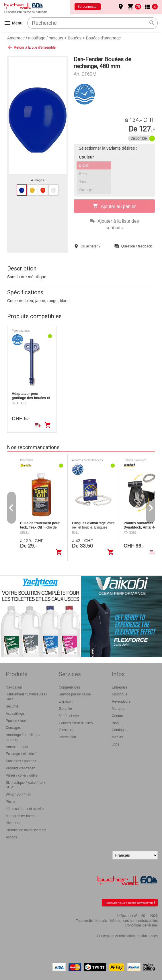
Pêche (11, 802)
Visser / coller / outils (22, 775)
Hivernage (14, 823)
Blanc (84, 165)
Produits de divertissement (26, 830)
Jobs (115, 744)
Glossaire (66, 730)
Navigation (14, 687)
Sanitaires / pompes (21, 761)
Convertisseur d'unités (76, 723)
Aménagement (17, 747)
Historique (120, 694)
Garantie (65, 709)
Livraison (66, 701)
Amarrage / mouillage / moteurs (35, 38)
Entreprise (120, 687)
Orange (86, 190)
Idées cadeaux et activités (26, 809)
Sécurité (12, 706)
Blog (115, 723)
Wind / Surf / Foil (18, 794)
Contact (118, 716)
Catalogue (120, 730)
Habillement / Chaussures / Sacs (26, 697)
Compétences (69, 687)
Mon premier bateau (21, 816)
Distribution (67, 737)
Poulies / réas (16, 721)
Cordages (13, 728)
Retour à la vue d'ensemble (31, 47)
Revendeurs (121, 701)
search (152, 23)
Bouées (74, 38)
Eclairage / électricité (22, 754)
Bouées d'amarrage (104, 38)
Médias (117, 737)
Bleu (83, 173)
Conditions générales (141, 925)
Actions (11, 837)
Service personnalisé (75, 694)
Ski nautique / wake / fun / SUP (25, 785)
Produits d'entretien (21, 768)
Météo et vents (70, 716)
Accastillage (15, 714)
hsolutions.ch (148, 936)
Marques (119, 709)
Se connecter (88, 7)
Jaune (84, 182)
